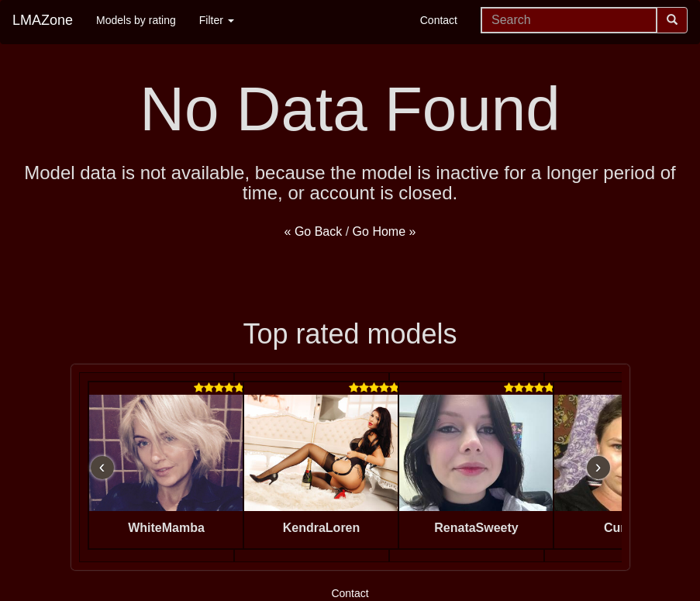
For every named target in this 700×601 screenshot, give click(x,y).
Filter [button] (217, 20)
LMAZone (43, 20)
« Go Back (314, 231)
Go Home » (384, 231)
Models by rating (136, 20)
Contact (439, 20)
